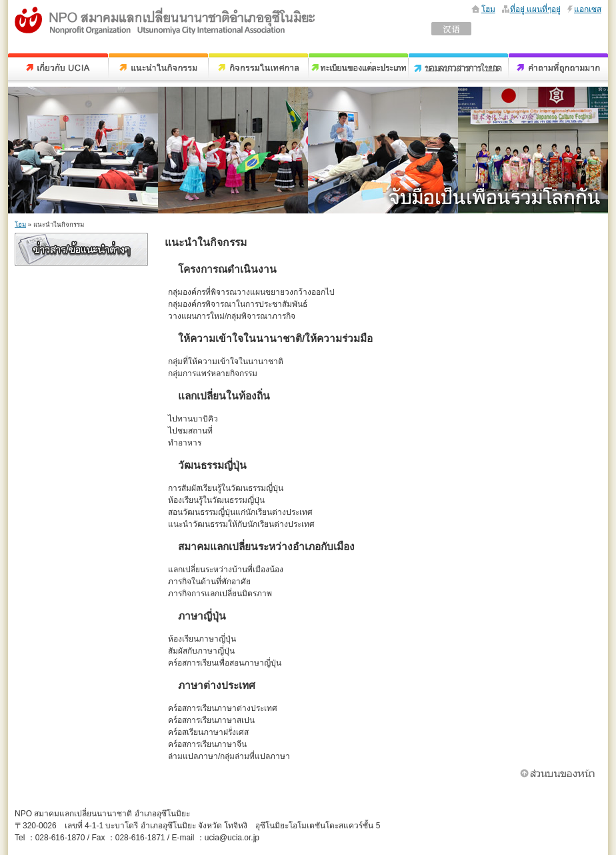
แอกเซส (588, 9)
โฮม (488, 9)
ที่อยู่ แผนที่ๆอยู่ (535, 9)
